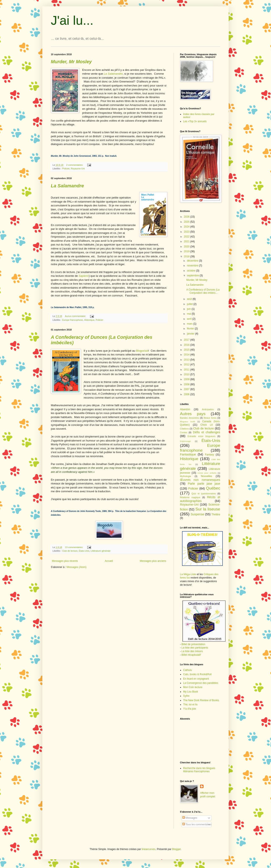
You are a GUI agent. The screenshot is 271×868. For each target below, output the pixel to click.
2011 (187, 370)
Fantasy (209, 455)
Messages (190, 818)
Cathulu (187, 670)
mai (189, 314)
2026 (187, 217)
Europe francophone (73, 320)
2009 (187, 379)
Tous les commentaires (197, 824)
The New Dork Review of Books (201, 700)
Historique (89, 320)
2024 (187, 227)
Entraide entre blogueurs (201, 436)
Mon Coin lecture (193, 687)
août (190, 299)
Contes (184, 432)
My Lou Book (191, 692)
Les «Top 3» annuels (195, 121)
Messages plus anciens (153, 561)
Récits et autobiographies (200, 499)
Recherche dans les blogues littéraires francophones (199, 770)
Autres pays (193, 414)
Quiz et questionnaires (204, 494)
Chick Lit (207, 425)
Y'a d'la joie (190, 709)
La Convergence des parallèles (201, 683)
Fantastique (188, 454)
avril (190, 319)
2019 (187, 251)
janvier (191, 334)
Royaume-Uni (78, 169)
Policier (66, 169)
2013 (187, 360)
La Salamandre (195, 285)
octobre (191, 271)
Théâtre (216, 514)
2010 (187, 374)
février (191, 329)
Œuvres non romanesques (200, 480)
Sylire (186, 696)
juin (189, 309)
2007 (187, 389)
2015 (187, 350)
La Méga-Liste (188, 574)
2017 (187, 340)
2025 (187, 222)
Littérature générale (101, 551)
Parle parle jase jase (204, 484)
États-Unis (84, 551)
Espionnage (185, 441)
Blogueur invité (188, 422)
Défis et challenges (207, 432)
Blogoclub (142, 351)
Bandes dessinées (189, 418)
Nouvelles (207, 476)
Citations (184, 429)
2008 (187, 384)
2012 (187, 365)
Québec (213, 488)
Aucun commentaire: (76, 316)
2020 (187, 247)
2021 (187, 241)
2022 (187, 237)
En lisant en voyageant (196, 679)
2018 (187, 256)
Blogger (176, 849)
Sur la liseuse (208, 509)
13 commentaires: (74, 547)
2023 (187, 232)
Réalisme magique (190, 497)
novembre (193, 266)
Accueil (109, 561)
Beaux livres (210, 418)
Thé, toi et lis (190, 705)
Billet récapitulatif (191, 655)
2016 (187, 345)
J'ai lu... (72, 20)
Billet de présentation (193, 644)
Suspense (197, 514)
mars (190, 324)
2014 (187, 355)
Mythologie (185, 476)
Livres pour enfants (207, 473)
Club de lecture (70, 551)
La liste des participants (195, 648)
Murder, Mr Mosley (197, 280)
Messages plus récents (65, 561)
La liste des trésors (192, 651)
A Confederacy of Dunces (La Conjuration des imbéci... (203, 291)
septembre (193, 276)
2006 (187, 394)
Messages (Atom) (76, 567)
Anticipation (208, 409)
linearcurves (149, 849)
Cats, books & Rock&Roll (197, 674)
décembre (193, 261)
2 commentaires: (75, 165)
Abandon (185, 409)
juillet (190, 304)
